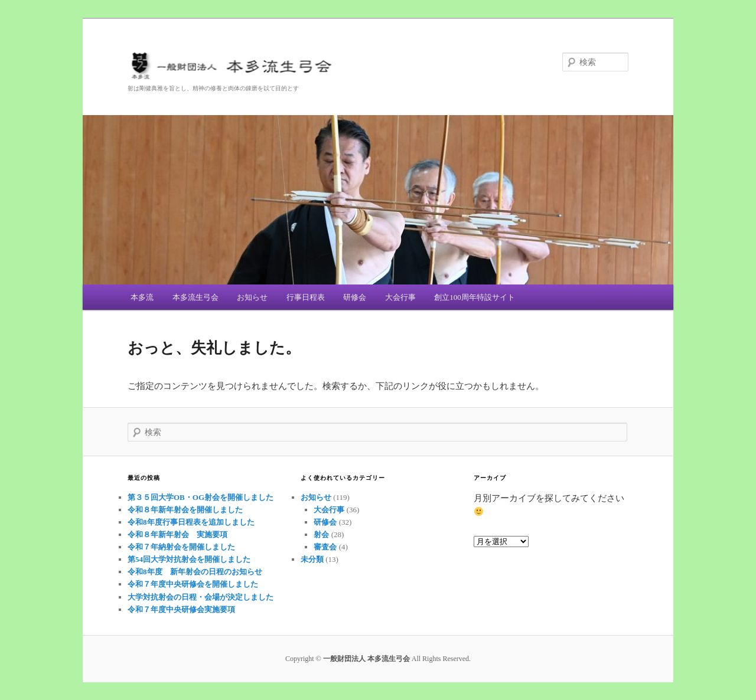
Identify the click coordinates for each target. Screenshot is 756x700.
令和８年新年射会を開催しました (185, 510)
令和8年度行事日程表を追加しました (191, 522)
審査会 (325, 547)
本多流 (142, 297)
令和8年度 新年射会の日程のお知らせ (195, 572)
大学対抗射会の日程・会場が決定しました (201, 597)
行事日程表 (306, 297)
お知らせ (252, 297)
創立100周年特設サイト (475, 297)
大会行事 (400, 297)
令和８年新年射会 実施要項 (177, 534)
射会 (321, 534)
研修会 (355, 297)
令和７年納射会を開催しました (181, 547)
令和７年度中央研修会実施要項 (181, 609)
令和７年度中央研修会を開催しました (193, 584)
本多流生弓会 (195, 297)
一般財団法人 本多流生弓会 (378, 68)
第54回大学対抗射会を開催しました (189, 559)
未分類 (312, 559)
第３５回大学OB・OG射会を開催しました (201, 497)
